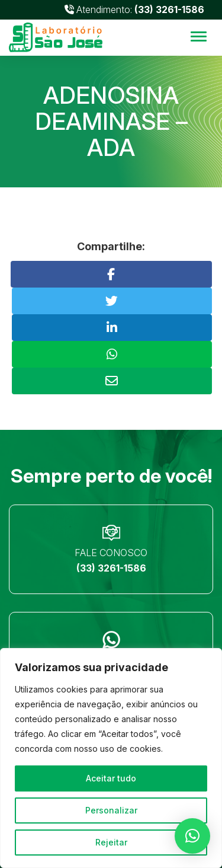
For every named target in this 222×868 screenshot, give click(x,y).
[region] (111, 758)
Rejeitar (111, 842)
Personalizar (111, 810)
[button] (192, 836)
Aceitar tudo (111, 778)
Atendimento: (134, 9)
